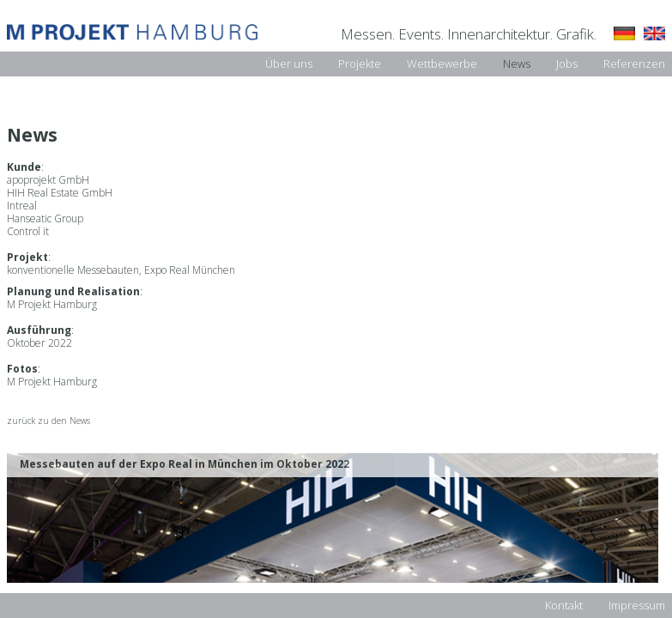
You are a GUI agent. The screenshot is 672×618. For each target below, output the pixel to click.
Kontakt (564, 605)
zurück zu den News (48, 421)
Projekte (360, 64)
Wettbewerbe (442, 64)
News (517, 64)
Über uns (289, 64)
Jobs (567, 64)
